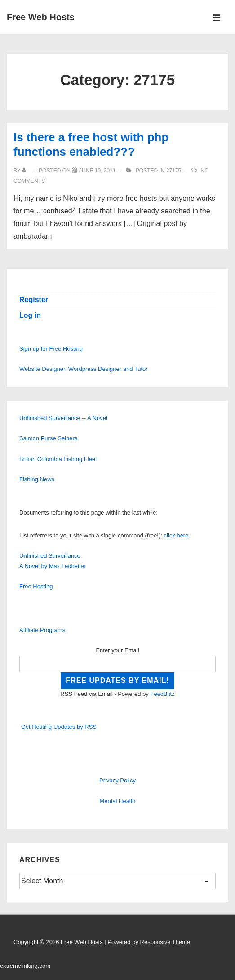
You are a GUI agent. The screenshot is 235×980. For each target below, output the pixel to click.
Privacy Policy (117, 780)
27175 (174, 171)
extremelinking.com (25, 966)
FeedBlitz (162, 694)
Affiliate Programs (42, 630)
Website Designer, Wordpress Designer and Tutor (84, 369)
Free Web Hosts (41, 17)
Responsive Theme (165, 942)
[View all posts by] (26, 171)
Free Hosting (36, 586)
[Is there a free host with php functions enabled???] (97, 171)
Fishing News (37, 479)
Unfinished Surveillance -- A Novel (63, 418)
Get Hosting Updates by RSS (59, 727)
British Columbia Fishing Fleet (58, 459)
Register (34, 300)
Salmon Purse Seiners (48, 438)
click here (176, 535)
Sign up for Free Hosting (51, 349)
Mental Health (117, 801)
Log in (30, 315)
